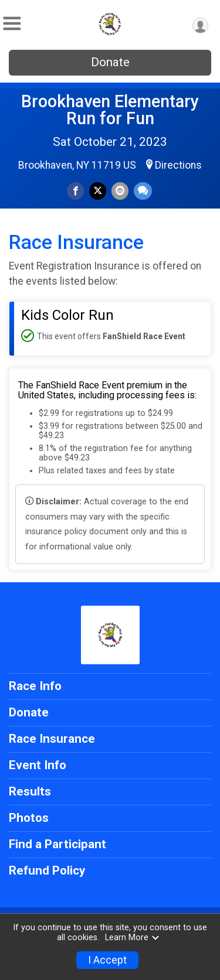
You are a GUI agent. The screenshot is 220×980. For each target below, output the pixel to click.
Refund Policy (47, 870)
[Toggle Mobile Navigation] (12, 24)
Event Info (38, 765)
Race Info (35, 686)
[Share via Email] (120, 191)
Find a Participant (57, 844)
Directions (178, 165)
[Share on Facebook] (75, 191)
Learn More (133, 938)
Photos (29, 818)
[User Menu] (200, 25)
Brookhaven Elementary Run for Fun (110, 110)
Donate (110, 62)
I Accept (107, 960)
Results (30, 791)
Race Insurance (52, 739)
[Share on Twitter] (98, 191)
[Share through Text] (143, 191)
